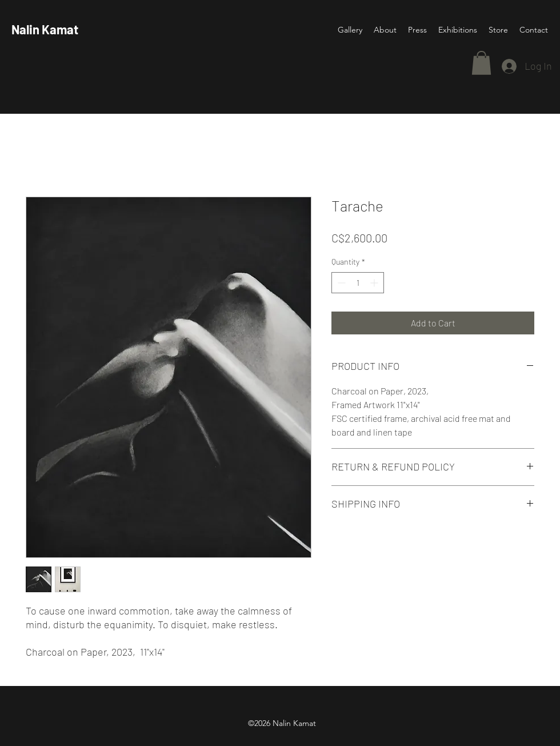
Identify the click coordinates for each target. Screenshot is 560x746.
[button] (481, 63)
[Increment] (375, 283)
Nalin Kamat (45, 29)
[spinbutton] (358, 283)
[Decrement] (340, 283)
